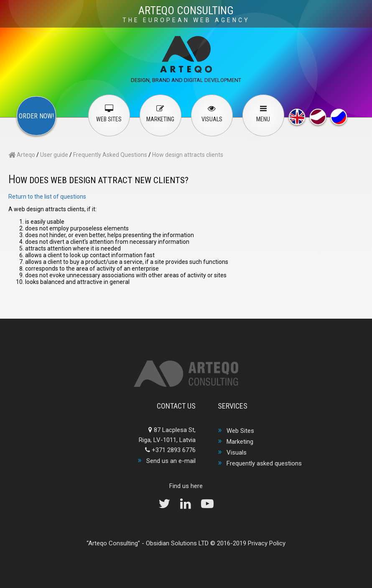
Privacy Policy (267, 543)
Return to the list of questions (47, 197)
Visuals (237, 453)
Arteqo (22, 155)
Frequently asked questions (264, 463)
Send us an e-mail (171, 461)
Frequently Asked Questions (110, 155)
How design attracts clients (188, 155)
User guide (54, 155)
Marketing (240, 442)
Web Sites (240, 431)
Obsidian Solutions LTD (177, 543)
